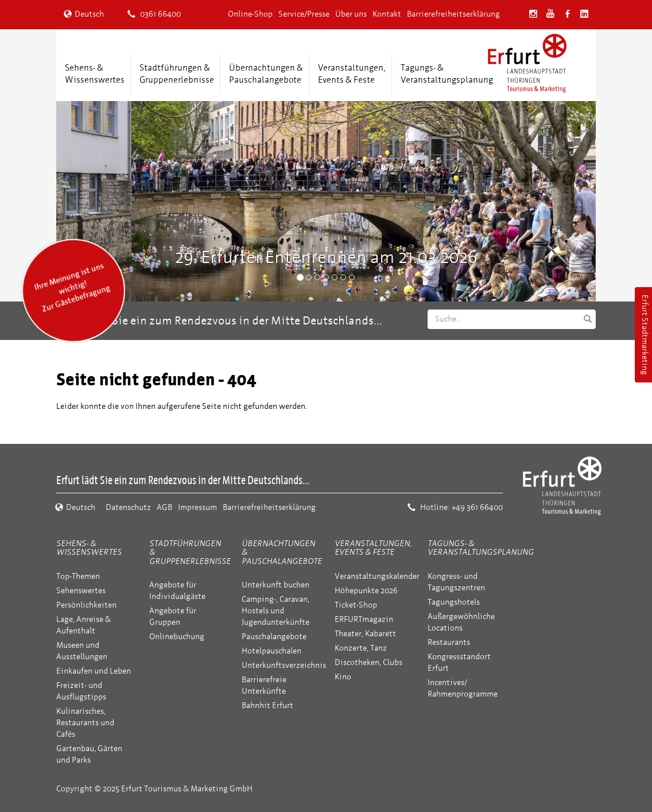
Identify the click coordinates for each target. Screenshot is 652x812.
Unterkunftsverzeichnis (284, 665)
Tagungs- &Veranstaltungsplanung (447, 74)
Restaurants (449, 642)
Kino (343, 677)
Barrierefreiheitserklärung (453, 14)
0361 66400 (154, 14)
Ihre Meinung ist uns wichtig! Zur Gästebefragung (72, 287)
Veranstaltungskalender (377, 576)
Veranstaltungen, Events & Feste (373, 548)
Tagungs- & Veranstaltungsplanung (481, 548)
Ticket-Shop (356, 605)
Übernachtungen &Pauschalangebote (266, 74)
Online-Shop (250, 14)
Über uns (351, 14)
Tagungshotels (454, 602)
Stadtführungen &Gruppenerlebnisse (177, 74)
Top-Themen (78, 576)
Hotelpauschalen (271, 651)
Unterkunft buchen (275, 585)
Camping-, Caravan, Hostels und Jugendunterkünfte (275, 611)
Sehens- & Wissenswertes (89, 548)
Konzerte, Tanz (361, 648)
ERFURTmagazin (364, 619)
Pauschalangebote (274, 637)
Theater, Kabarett (365, 634)
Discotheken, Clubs (368, 662)
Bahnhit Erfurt (267, 705)
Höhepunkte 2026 (366, 591)
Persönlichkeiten (86, 605)
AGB (164, 507)
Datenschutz (128, 507)
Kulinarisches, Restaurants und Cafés (85, 723)
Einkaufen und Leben (94, 671)
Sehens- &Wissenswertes (95, 74)
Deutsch (84, 14)
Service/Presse (304, 14)
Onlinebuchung (177, 637)
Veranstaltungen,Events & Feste (352, 74)
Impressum (197, 507)
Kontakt (387, 14)
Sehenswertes (81, 591)
